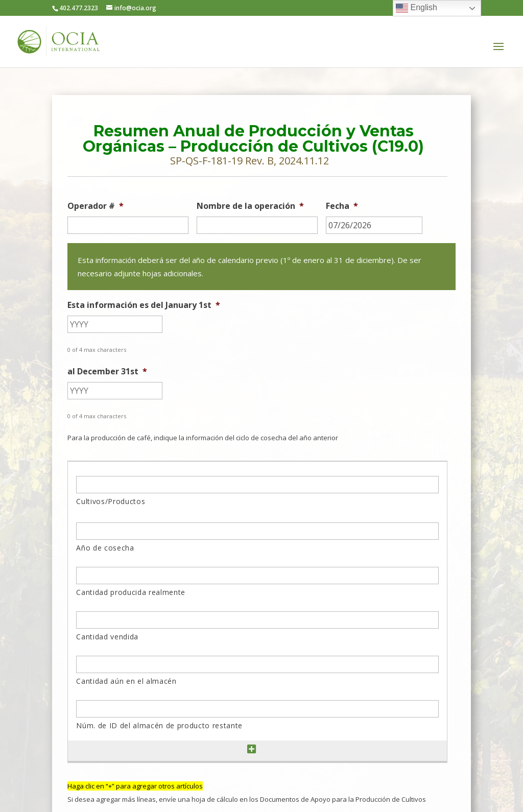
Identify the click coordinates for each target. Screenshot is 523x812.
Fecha (342, 206)
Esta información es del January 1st (144, 305)
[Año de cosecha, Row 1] (257, 531)
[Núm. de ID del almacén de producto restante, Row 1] (257, 709)
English (417, 8)
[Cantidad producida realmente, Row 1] (257, 576)
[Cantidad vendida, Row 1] (257, 620)
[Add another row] (252, 749)
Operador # (96, 206)
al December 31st (107, 372)
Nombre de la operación (250, 206)
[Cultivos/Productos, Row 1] (257, 485)
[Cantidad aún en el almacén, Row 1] (257, 664)
